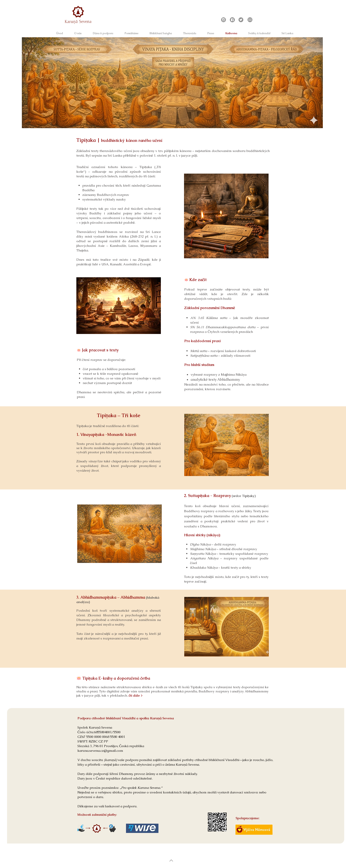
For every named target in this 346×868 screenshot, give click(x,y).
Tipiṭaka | (89, 140)
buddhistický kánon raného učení (132, 140)
